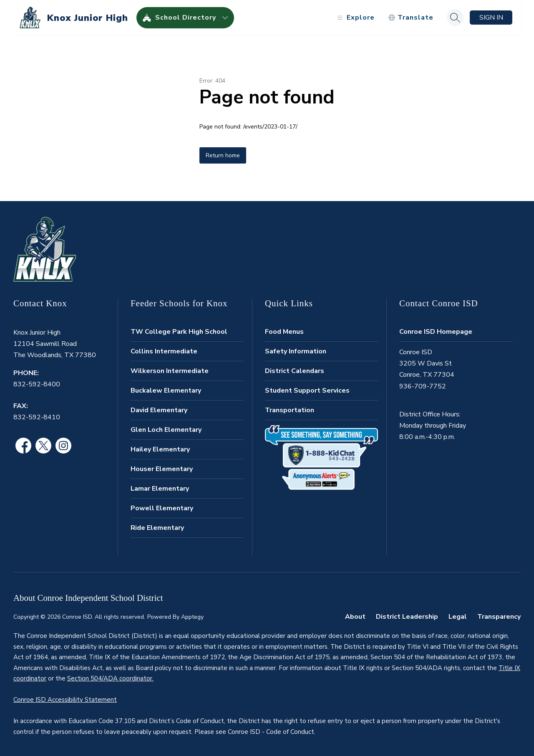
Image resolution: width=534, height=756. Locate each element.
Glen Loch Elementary (166, 430)
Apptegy (192, 617)
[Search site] (455, 18)
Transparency (499, 617)
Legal (458, 617)
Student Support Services (307, 391)
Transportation (290, 410)
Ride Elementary (157, 528)
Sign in (491, 18)
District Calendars (295, 371)
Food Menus (284, 332)
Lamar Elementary (160, 489)
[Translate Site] (411, 18)
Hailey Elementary (160, 449)
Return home (223, 155)
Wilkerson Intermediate (170, 371)
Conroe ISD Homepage (436, 332)
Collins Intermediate (164, 351)
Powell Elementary (162, 508)
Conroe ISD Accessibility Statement (65, 700)
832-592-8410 (37, 417)
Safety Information (296, 351)
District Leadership (407, 617)
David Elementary (159, 410)
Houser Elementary (162, 469)
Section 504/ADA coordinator (110, 678)
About (355, 617)
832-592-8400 (37, 384)
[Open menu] (355, 18)
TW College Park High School (179, 332)
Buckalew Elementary (166, 391)
